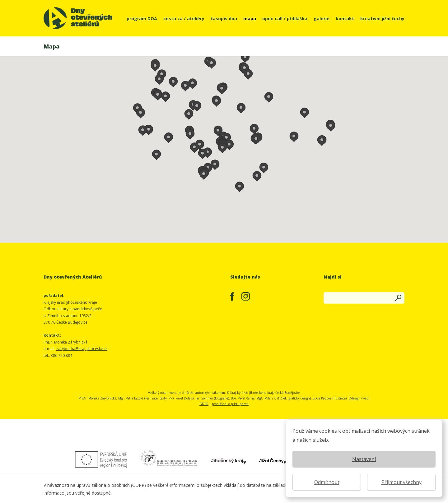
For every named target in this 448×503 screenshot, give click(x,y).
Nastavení (364, 459)
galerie (322, 18)
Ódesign (355, 398)
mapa (250, 18)
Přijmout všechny (401, 482)
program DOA (142, 18)
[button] (208, 152)
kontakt (345, 18)
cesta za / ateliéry (184, 18)
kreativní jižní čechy (382, 18)
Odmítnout (327, 482)
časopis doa (224, 18)
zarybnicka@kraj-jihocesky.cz (82, 349)
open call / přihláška (285, 18)
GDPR (204, 404)
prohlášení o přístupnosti (230, 404)
